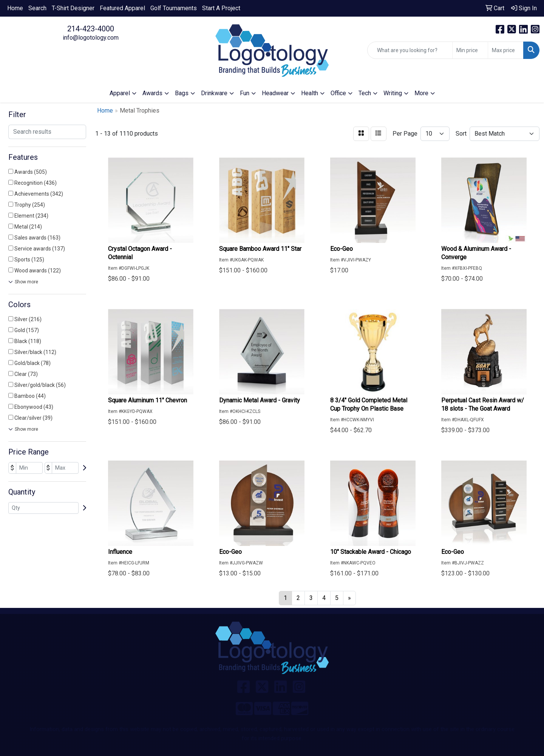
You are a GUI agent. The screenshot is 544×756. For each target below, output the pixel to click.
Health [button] (310, 93)
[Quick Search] (410, 50)
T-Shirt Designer (73, 8)
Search (37, 8)
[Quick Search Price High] (506, 50)
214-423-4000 (91, 29)
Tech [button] (365, 93)
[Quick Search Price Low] (470, 50)
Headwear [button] (275, 93)
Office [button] (338, 93)
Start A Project (221, 8)
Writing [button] (393, 93)
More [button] (421, 93)
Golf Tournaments (174, 8)
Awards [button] (152, 93)
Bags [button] (182, 93)
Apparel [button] (120, 93)
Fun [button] (245, 93)
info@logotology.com (91, 38)
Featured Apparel (122, 8)
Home (15, 8)
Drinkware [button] (214, 93)
